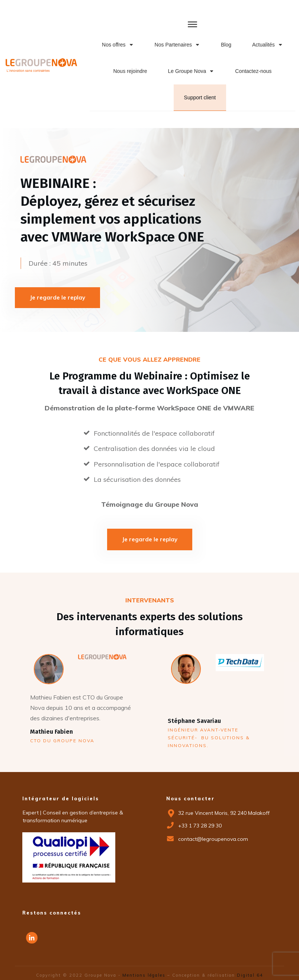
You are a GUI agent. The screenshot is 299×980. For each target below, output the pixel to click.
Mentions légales (143, 969)
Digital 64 (250, 969)
